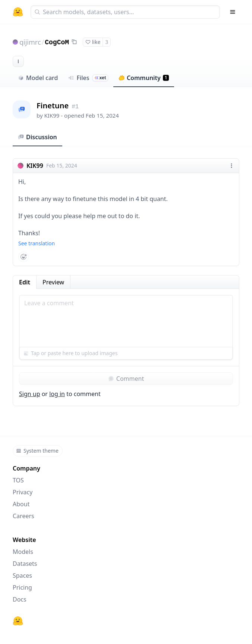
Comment (126, 379)
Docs (20, 599)
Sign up (30, 394)
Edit (25, 282)
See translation (37, 243)
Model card (38, 78)
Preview (53, 282)
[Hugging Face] (18, 621)
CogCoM (57, 42)
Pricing (22, 587)
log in (57, 394)
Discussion (37, 137)
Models (23, 552)
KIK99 (52, 115)
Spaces (22, 576)
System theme (37, 451)
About (21, 504)
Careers (23, 516)
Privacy (23, 492)
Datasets (25, 564)
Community (144, 78)
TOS (18, 480)
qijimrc (30, 42)
